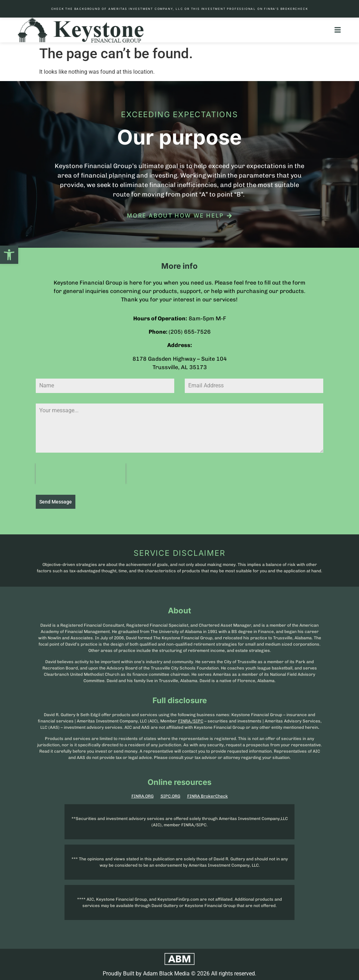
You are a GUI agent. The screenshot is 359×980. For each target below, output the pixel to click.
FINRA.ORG (143, 795)
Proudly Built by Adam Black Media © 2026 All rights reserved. (179, 972)
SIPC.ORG (170, 795)
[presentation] (81, 474)
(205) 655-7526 (190, 332)
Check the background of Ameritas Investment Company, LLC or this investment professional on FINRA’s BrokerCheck (180, 9)
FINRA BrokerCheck (208, 795)
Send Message (56, 502)
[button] (9, 255)
